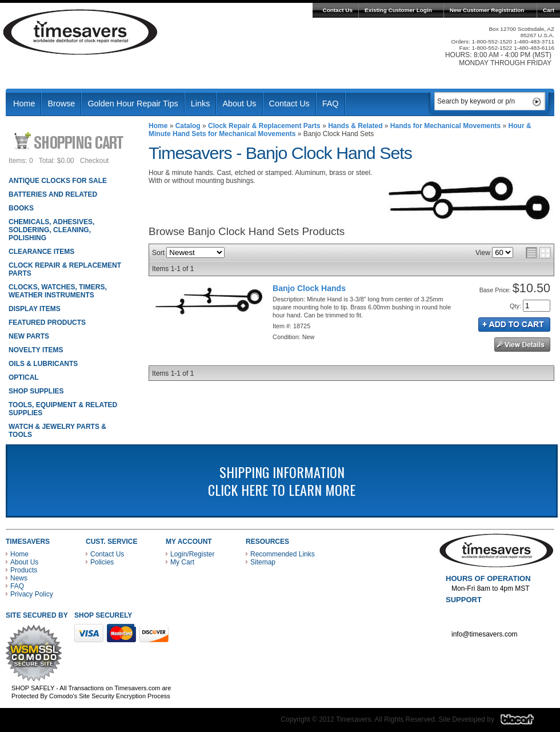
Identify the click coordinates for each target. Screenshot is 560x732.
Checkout (95, 161)
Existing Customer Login (398, 10)
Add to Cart (514, 325)
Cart (549, 10)
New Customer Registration (487, 10)
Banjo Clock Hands (309, 288)
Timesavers (81, 32)
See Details (522, 345)
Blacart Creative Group (524, 722)
